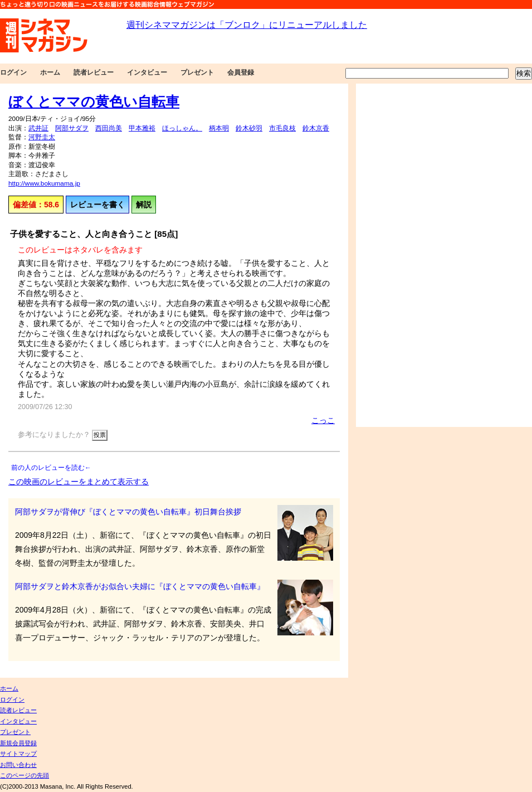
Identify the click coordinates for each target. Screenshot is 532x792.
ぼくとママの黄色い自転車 (94, 101)
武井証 (38, 128)
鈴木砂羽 (249, 128)
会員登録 (241, 72)
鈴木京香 (316, 128)
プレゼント (197, 72)
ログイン (13, 72)
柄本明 (219, 128)
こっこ (323, 420)
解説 (144, 205)
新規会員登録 (18, 743)
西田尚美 (109, 128)
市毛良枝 (282, 128)
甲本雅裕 (142, 128)
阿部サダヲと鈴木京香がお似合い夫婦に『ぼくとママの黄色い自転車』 (140, 586)
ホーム (50, 72)
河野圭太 (42, 137)
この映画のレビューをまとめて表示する (79, 482)
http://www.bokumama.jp (44, 183)
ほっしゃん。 (182, 128)
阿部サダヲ (72, 128)
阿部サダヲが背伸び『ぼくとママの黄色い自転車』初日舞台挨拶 (128, 512)
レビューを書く (97, 205)
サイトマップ (18, 754)
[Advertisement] (394, 255)
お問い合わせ (18, 765)
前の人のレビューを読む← (51, 468)
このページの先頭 (25, 775)
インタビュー (147, 72)
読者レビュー (94, 72)
